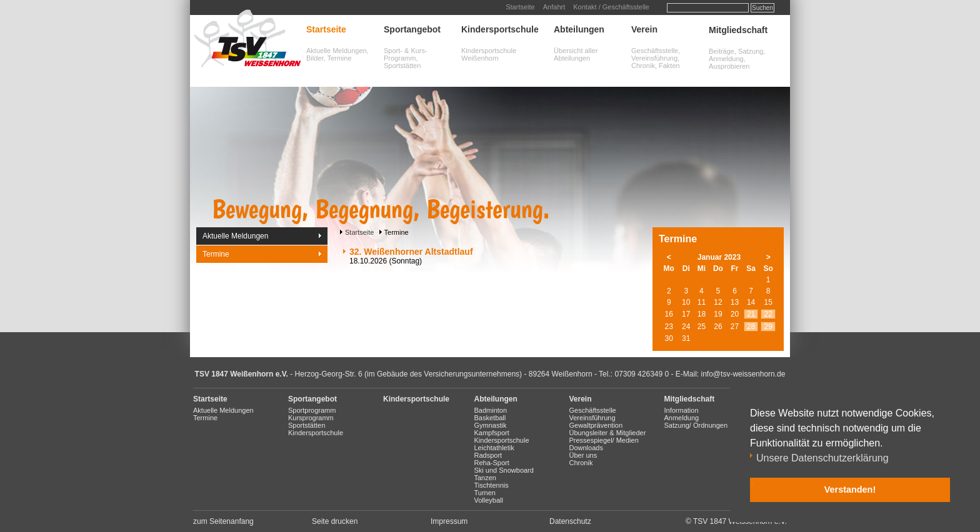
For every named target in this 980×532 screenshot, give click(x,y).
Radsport (488, 455)
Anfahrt (554, 7)
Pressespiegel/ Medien (604, 440)
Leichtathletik (494, 448)
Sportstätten (307, 425)
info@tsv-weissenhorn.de (743, 374)
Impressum (449, 521)
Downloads (586, 448)
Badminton (491, 410)
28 (751, 327)
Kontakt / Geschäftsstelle (611, 7)
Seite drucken (335, 521)
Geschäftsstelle (593, 410)
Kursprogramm (311, 418)
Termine (216, 254)
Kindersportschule (500, 29)
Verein (644, 29)
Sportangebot (412, 29)
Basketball (490, 418)
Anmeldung (682, 418)
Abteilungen (579, 29)
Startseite (520, 7)
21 (751, 314)
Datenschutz (570, 521)
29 (768, 327)
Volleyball (489, 500)
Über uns (583, 455)
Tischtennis (492, 485)
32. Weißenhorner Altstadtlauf (411, 252)
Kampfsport (492, 433)
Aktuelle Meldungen (235, 236)
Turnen (485, 493)
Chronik (581, 463)
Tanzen (485, 478)
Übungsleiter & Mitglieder (608, 433)
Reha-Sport (492, 463)
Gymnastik (491, 425)
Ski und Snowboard (504, 470)
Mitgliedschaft (738, 30)
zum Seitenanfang (223, 521)
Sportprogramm (312, 410)
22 (768, 314)
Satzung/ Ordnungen (696, 425)
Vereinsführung (592, 418)
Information (682, 410)
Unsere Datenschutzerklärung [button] (822, 458)
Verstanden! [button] (850, 490)
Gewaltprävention (596, 425)
